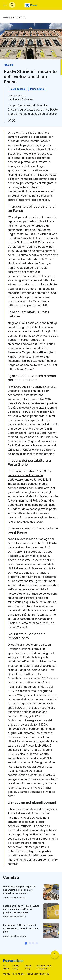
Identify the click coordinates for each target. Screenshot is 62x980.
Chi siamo (6, 967)
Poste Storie (37, 89)
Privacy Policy (16, 967)
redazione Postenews (22, 99)
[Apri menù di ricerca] (12, 5)
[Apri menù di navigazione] (5, 5)
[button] (26, 943)
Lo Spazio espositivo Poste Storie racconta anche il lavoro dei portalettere (30, 475)
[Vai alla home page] (31, 5)
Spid (46, 556)
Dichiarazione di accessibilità (44, 967)
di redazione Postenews (14, 897)
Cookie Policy (28, 967)
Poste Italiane (17, 89)
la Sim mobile (30, 556)
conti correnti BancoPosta (25, 552)
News (7, 18)
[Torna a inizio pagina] (55, 954)
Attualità (19, 18)
